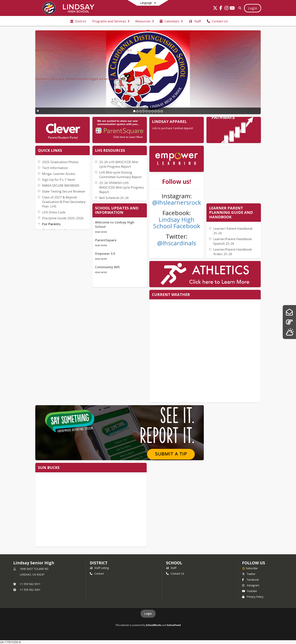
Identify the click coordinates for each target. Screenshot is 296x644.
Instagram (251, 585)
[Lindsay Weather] (289, 332)
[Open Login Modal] (253, 8)
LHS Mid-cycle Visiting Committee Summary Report (120, 175)
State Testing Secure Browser (64, 191)
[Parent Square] (289, 312)
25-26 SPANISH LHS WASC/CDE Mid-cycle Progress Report (122, 187)
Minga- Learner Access (59, 174)
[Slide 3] (140, 111)
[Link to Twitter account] (215, 9)
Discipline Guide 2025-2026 (63, 218)
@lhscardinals (177, 243)
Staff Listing (99, 568)
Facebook (250, 580)
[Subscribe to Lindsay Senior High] (250, 568)
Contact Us (175, 574)
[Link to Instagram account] (227, 9)
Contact (97, 574)
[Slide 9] (159, 111)
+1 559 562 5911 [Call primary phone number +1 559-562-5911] (30, 584)
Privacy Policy (253, 597)
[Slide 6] (150, 111)
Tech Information (55, 168)
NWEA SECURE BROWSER (61, 185)
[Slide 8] (156, 111)
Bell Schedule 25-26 (114, 198)
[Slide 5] (146, 111)
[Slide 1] (134, 111)
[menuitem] (78, 21)
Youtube (250, 591)
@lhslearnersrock (177, 202)
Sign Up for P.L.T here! (59, 180)
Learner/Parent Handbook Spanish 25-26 (233, 241)
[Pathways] (289, 322)
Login (148, 614)
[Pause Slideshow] (38, 111)
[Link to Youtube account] (232, 9)
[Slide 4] (143, 111)
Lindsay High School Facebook (177, 223)
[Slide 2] (137, 111)
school (174, 563)
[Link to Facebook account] (221, 9)
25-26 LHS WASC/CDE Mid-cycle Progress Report (119, 164)
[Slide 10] (162, 111)
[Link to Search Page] (239, 8)
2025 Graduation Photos (60, 162)
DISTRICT (99, 563)
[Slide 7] (153, 111)
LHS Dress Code (54, 212)
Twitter (249, 574)
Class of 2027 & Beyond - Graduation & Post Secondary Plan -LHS (64, 202)
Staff (171, 568)
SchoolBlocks (154, 625)
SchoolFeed (174, 625)
